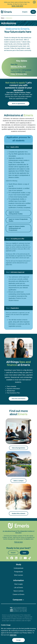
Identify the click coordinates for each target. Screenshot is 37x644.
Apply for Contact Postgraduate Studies (18, 220)
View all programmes (19, 448)
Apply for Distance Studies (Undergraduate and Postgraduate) (17, 228)
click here (13, 635)
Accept (18, 640)
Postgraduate (18, 572)
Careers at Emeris (19, 594)
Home (3, 18)
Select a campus (18, 481)
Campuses (18, 600)
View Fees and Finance (18, 399)
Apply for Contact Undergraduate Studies (16, 213)
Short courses (19, 575)
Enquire (25, 12)
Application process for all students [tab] (18, 139)
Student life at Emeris (18, 513)
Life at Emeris (18, 588)
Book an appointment (18, 104)
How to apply (19, 584)
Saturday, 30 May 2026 (18, 66)
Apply (24, 553)
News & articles (18, 591)
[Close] (34, 2)
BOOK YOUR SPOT (17, 6)
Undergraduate (19, 568)
